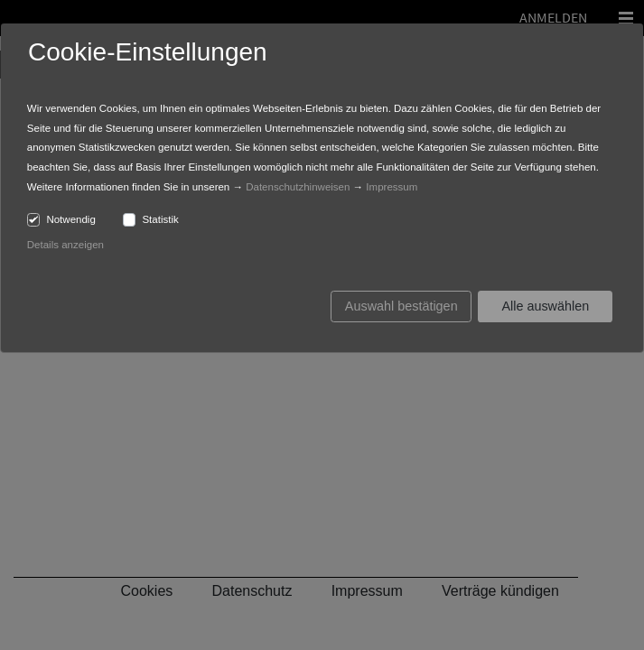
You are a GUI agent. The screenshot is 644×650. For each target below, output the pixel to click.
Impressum (392, 187)
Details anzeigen (65, 245)
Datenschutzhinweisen (298, 187)
